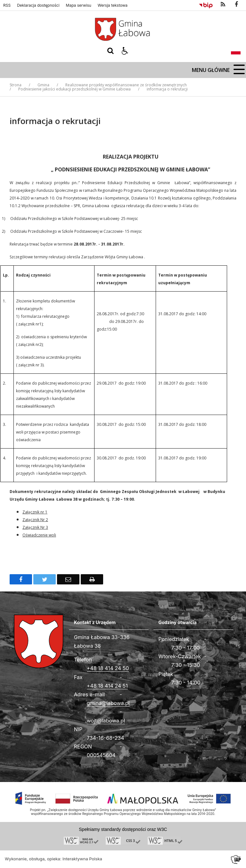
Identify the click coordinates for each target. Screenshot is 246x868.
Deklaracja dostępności (38, 5)
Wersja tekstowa (113, 5)
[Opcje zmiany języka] (236, 51)
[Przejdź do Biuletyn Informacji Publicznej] (206, 4)
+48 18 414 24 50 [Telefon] (108, 668)
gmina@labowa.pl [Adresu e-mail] (108, 703)
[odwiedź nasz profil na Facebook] (236, 4)
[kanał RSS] (223, 4)
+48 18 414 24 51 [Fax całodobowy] (107, 686)
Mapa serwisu (79, 5)
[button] (125, 51)
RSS (7, 5)
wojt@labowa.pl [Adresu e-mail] (106, 721)
